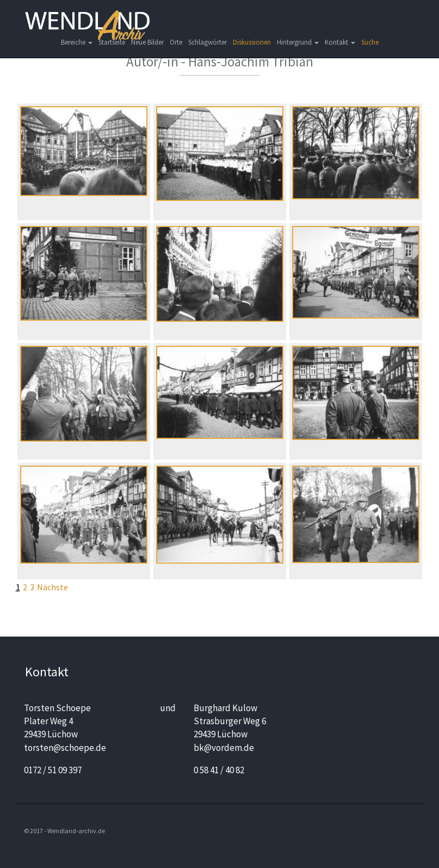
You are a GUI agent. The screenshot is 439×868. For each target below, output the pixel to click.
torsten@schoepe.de (65, 748)
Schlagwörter (208, 42)
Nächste (52, 587)
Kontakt (340, 42)
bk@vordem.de (224, 748)
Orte (176, 42)
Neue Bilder (147, 42)
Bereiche (77, 42)
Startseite (112, 42)
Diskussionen (252, 42)
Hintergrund (298, 42)
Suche (370, 42)
